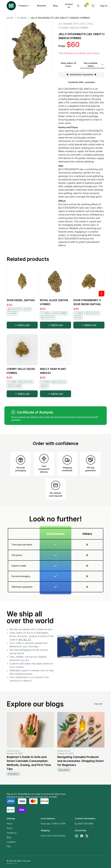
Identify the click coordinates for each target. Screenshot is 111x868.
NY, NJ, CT (25, 640)
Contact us (12, 833)
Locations (11, 842)
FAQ (9, 846)
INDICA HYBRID (79, 28)
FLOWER (22, 18)
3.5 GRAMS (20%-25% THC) (76, 24)
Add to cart (22, 325)
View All (98, 704)
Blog (9, 837)
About (9, 828)
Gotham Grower (13, 751)
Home (9, 824)
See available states (94, 65)
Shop (10, 18)
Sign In (104, 6)
